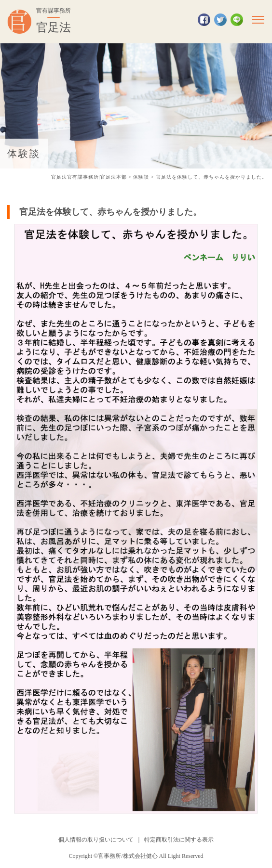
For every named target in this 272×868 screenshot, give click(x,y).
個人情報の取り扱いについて (96, 840)
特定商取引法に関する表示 (179, 840)
